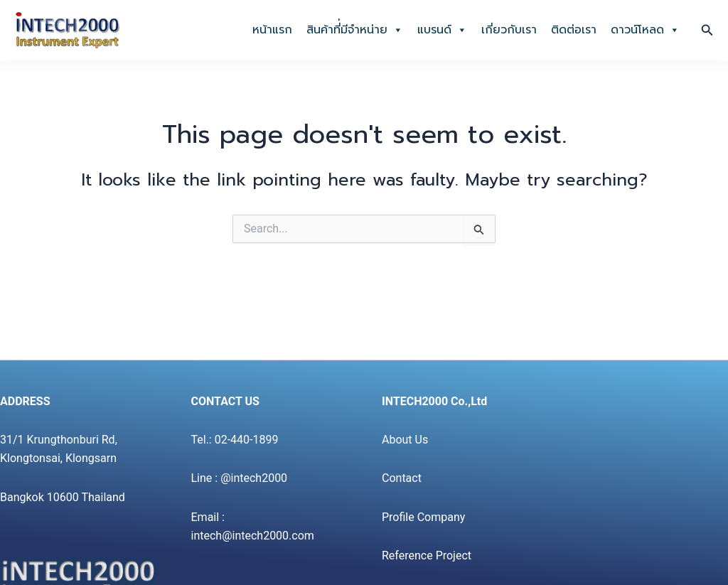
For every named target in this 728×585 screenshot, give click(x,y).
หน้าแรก (272, 30)
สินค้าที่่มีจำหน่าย (355, 30)
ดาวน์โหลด (645, 30)
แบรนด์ (442, 30)
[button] (707, 30)
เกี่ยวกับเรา (509, 30)
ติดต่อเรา (574, 30)
